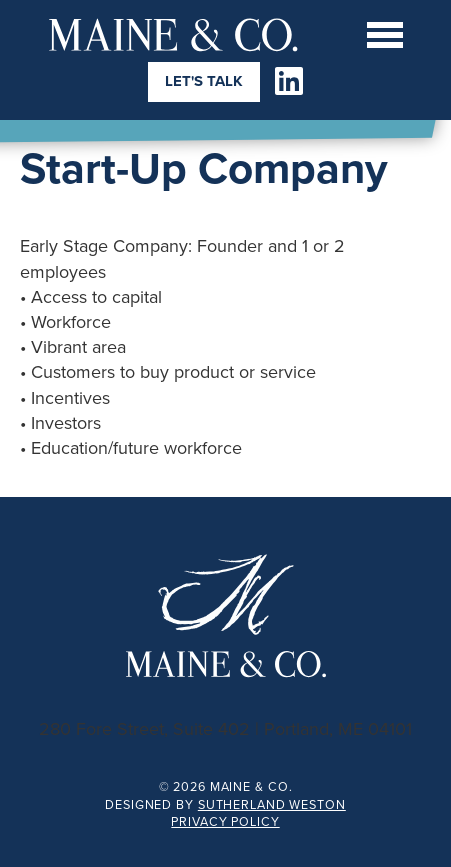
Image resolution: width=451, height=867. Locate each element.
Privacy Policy (225, 821)
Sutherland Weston (272, 804)
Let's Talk (204, 81)
